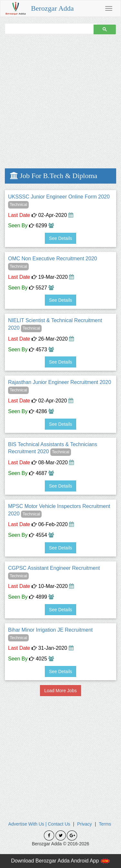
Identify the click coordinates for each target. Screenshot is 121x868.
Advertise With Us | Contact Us (39, 824)
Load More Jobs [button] (60, 691)
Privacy (85, 824)
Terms (105, 824)
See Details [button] (61, 238)
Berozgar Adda (52, 8)
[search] (48, 29)
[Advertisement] (60, 101)
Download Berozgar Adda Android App (60, 861)
